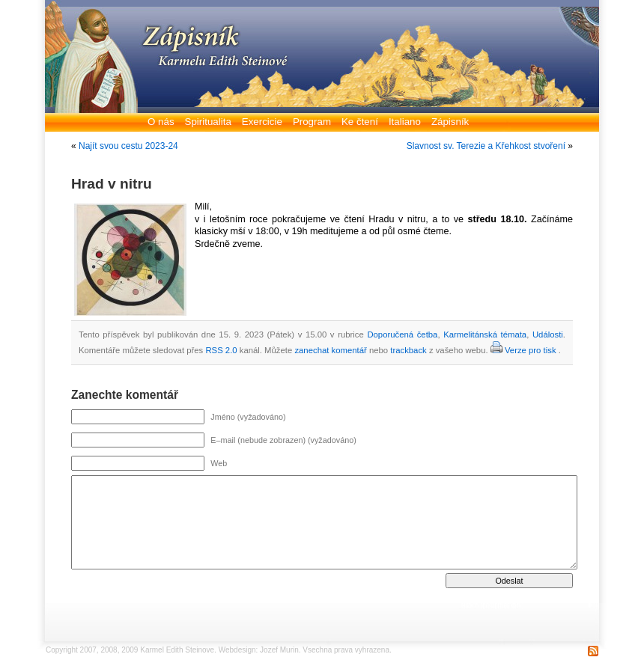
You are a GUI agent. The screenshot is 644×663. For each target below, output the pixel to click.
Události (548, 334)
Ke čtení (360, 122)
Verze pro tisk (531, 350)
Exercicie (262, 122)
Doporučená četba (402, 334)
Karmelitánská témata (485, 334)
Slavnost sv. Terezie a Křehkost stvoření (486, 146)
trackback (408, 350)
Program (312, 122)
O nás (161, 122)
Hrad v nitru (112, 184)
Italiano (405, 122)
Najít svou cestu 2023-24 (128, 146)
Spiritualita (208, 122)
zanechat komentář (330, 350)
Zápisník (450, 122)
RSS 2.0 (221, 350)
